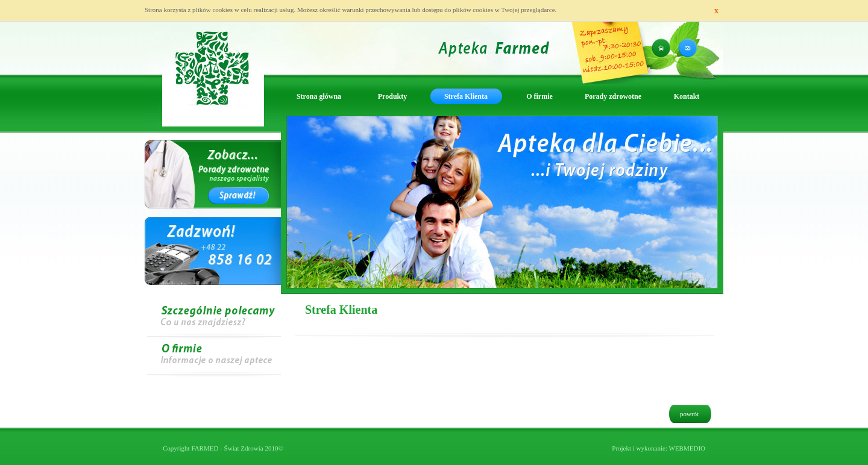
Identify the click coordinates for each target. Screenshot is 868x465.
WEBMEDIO (687, 448)
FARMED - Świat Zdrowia (227, 448)
